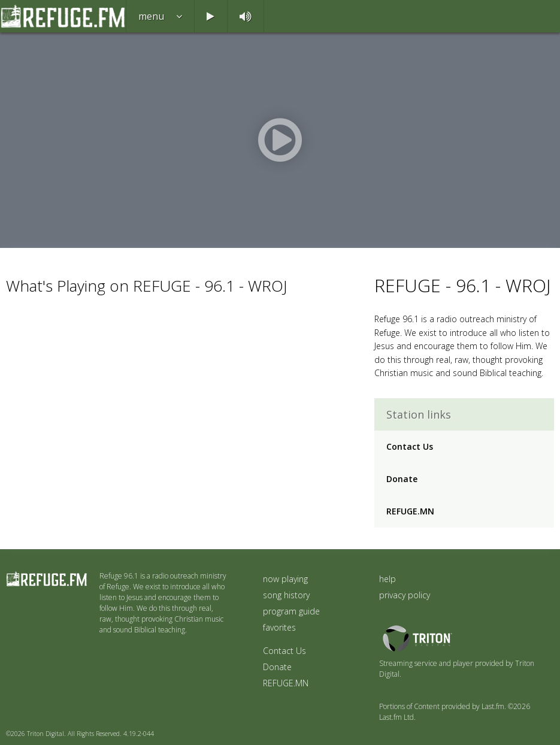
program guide (291, 611)
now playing (285, 579)
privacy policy (405, 595)
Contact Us (410, 446)
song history (286, 595)
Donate (402, 479)
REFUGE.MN (410, 511)
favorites (279, 627)
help (388, 579)
